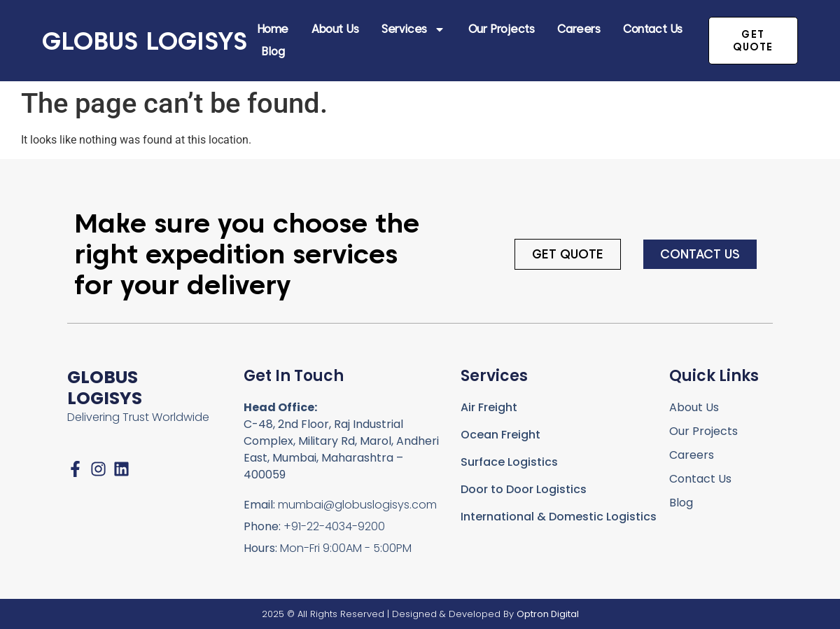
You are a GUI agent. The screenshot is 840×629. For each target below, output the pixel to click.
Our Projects (502, 29)
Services (413, 29)
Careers (579, 29)
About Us (335, 29)
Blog (273, 51)
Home (273, 29)
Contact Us (653, 29)
